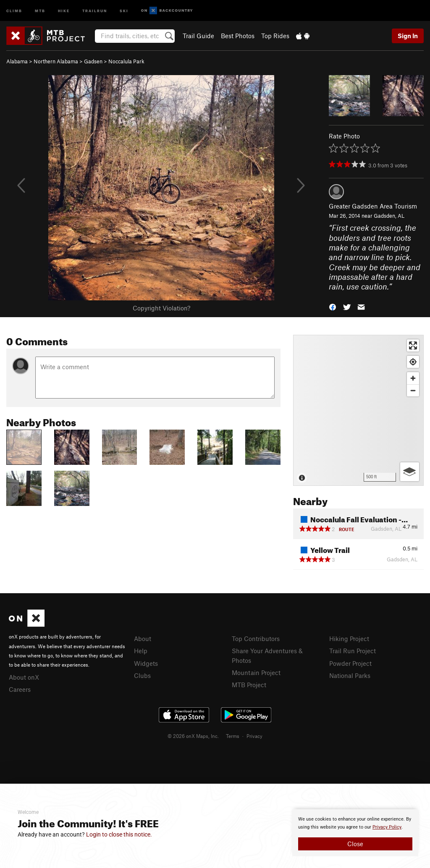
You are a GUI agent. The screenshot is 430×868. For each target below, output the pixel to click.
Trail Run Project (353, 651)
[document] (355, 833)
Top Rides (275, 36)
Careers (20, 689)
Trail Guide (198, 36)
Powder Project (350, 663)
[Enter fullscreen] (413, 345)
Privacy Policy (387, 827)
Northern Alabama (56, 61)
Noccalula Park (126, 61)
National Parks (350, 675)
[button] (333, 306)
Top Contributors (256, 639)
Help (141, 651)
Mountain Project (256, 673)
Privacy (254, 736)
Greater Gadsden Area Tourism (373, 206)
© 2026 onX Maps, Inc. (193, 736)
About (143, 639)
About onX (24, 677)
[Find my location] (413, 362)
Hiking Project (349, 639)
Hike (64, 10)
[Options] (410, 472)
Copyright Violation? (161, 308)
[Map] (358, 410)
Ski (124, 10)
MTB (40, 10)
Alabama (17, 61)
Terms (233, 736)
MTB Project (249, 685)
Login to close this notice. (119, 834)
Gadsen (93, 61)
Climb (14, 10)
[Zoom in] (413, 378)
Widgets (146, 663)
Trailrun (95, 10)
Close (355, 844)
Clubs (142, 675)
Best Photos (238, 36)
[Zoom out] (413, 390)
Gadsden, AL (389, 216)
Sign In (408, 36)
